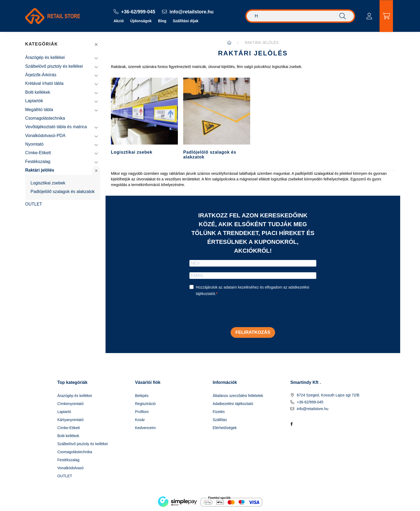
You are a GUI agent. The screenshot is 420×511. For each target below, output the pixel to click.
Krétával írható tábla (44, 83)
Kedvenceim (145, 428)
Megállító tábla (39, 110)
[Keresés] (300, 16)
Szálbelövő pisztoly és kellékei (54, 66)
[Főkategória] (229, 43)
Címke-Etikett (38, 153)
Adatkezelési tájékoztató (233, 404)
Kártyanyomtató (70, 420)
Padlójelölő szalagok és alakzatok (63, 192)
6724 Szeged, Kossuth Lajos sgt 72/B (328, 395)
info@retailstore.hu (313, 409)
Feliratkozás (253, 332)
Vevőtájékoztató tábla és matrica (56, 127)
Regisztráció (145, 404)
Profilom (142, 412)
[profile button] (369, 16)
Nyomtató (34, 144)
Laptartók (34, 101)
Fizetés (219, 412)
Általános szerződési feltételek (238, 396)
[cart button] (386, 16)
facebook (291, 424)
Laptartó (64, 412)
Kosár (140, 420)
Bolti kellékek (38, 92)
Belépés (142, 396)
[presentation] (230, 312)
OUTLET (34, 204)
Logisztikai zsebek (48, 183)
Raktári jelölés (40, 170)
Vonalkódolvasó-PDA (45, 136)
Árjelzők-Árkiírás (41, 75)
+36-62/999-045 (310, 402)
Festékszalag (38, 162)
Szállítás (220, 420)
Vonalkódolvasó (70, 468)
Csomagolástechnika (45, 118)
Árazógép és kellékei (45, 57)
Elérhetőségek (225, 428)
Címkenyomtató (70, 404)
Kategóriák (42, 44)
